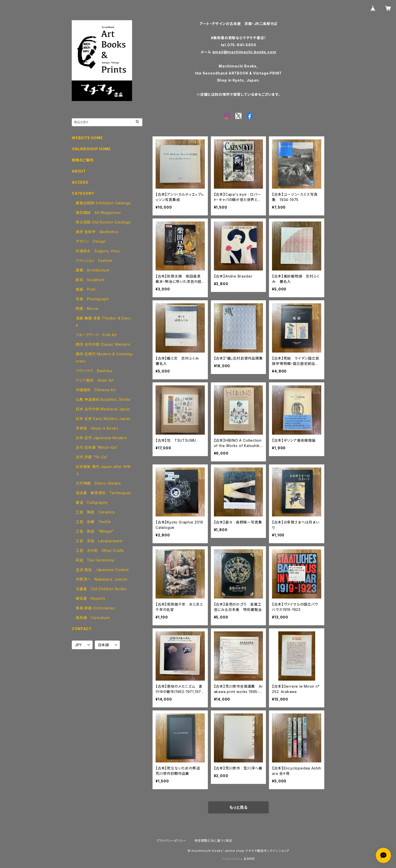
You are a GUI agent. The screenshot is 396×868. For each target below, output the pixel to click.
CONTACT (82, 629)
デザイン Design (91, 241)
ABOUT (79, 171)
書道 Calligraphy (92, 502)
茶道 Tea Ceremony (95, 560)
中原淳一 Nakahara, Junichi (102, 579)
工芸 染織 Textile (93, 522)
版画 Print (85, 289)
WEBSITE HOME (87, 138)
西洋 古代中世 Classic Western (103, 344)
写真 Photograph (92, 299)
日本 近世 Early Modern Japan (103, 419)
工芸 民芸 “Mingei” (95, 531)
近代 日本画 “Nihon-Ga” (97, 447)
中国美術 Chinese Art (96, 390)
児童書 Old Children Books (101, 589)
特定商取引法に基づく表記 (213, 841)
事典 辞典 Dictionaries (95, 608)
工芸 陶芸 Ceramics (95, 512)
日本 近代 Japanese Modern (101, 438)
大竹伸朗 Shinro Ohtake (98, 483)
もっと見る (238, 807)
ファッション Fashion (94, 261)
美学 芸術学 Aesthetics (97, 232)
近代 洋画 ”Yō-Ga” (92, 457)
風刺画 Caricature (93, 618)
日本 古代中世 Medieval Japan (103, 409)
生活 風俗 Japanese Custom (102, 570)
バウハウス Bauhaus (94, 371)
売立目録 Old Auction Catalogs (103, 222)
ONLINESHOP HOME (91, 149)
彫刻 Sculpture (90, 280)
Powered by (238, 859)
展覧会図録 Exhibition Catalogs (103, 203)
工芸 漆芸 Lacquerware (99, 541)
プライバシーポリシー (171, 841)
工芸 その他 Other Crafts (100, 550)
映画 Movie (87, 308)
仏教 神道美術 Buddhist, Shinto (103, 399)
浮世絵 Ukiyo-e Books (97, 428)
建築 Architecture (93, 270)
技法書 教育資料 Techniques (103, 493)
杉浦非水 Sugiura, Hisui (98, 251)
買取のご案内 (83, 160)
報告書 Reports (91, 598)
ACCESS (80, 182)
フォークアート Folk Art (96, 335)
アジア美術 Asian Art (95, 380)
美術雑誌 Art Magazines (98, 213)
